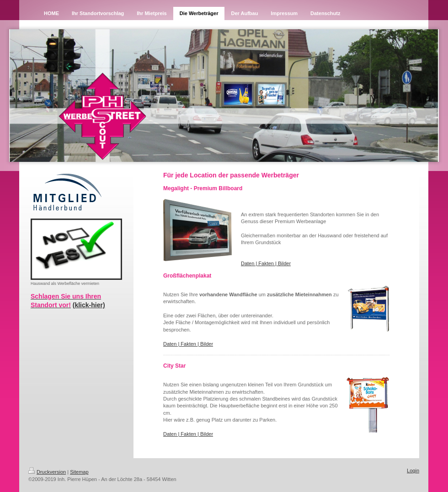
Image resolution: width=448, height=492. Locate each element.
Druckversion (47, 472)
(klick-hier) (89, 305)
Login (413, 471)
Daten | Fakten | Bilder (266, 263)
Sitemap (79, 472)
